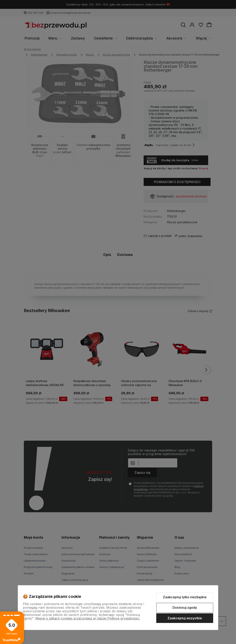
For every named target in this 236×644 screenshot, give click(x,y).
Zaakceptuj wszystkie (185, 618)
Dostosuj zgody (185, 607)
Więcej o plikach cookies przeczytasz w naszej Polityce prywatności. (88, 618)
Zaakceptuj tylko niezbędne (185, 597)
